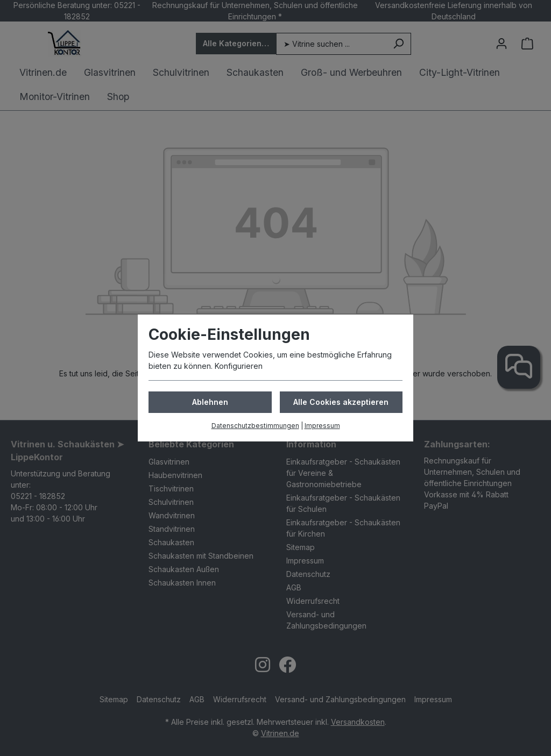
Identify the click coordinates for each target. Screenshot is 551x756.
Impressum (322, 426)
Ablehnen (210, 402)
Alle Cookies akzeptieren (341, 402)
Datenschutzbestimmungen (255, 426)
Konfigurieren (239, 366)
